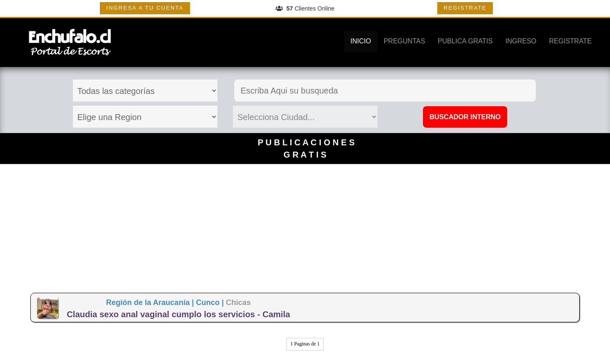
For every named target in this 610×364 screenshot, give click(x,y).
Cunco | (211, 302)
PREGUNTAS (404, 41)
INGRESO (521, 41)
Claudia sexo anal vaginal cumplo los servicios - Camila (178, 314)
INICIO (361, 41)
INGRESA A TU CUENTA (145, 8)
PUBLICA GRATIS (465, 41)
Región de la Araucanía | (151, 302)
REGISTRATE (465, 8)
